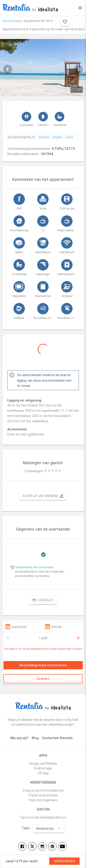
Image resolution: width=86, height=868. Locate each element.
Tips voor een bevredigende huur (43, 817)
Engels (56, 137)
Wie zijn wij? (19, 738)
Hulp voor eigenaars (43, 800)
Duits (68, 137)
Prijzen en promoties (43, 795)
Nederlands (49, 829)
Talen (26, 828)
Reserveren (64, 861)
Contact (43, 600)
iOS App (43, 773)
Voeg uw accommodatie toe (43, 790)
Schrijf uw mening (43, 496)
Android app (43, 768)
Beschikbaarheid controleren (43, 665)
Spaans (43, 137)
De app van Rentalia (43, 764)
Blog (35, 738)
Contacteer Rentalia (57, 738)
